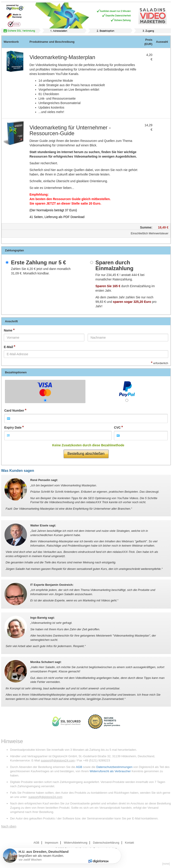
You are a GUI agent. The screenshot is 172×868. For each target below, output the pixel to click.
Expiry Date (13, 428)
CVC (117, 428)
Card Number (14, 410)
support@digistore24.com (58, 760)
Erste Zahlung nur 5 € (38, 263)
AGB (79, 767)
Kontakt (130, 843)
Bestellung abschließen (86, 454)
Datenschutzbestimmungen (114, 767)
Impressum (51, 843)
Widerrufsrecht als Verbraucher (110, 771)
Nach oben (9, 826)
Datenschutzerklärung (106, 843)
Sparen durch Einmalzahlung (114, 265)
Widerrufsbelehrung (76, 843)
